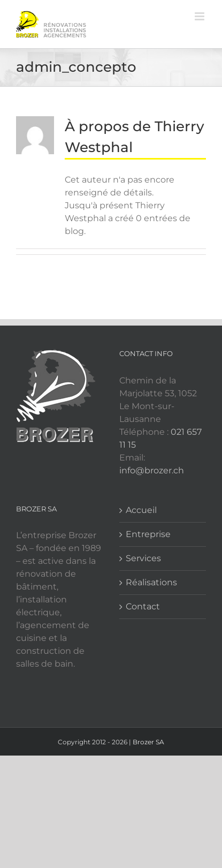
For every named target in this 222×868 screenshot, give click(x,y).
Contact (143, 606)
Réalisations (151, 582)
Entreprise (148, 534)
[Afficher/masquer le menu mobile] (200, 16)
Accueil (141, 510)
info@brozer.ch (152, 470)
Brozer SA (148, 742)
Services (143, 558)
